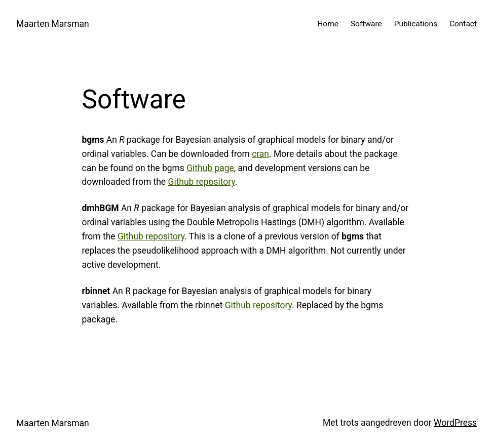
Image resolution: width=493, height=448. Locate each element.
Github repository (201, 182)
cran (260, 154)
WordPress (455, 423)
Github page (210, 168)
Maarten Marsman (53, 24)
